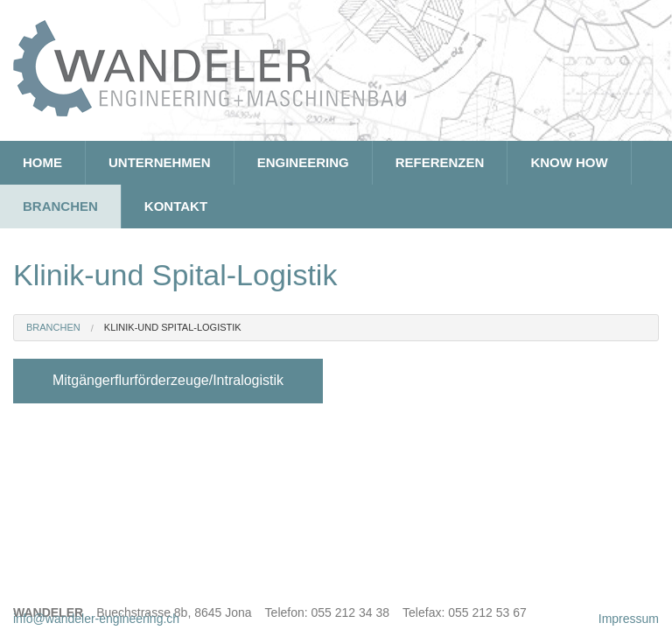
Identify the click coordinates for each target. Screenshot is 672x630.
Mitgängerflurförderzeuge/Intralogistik (168, 380)
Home (42, 162)
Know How (569, 162)
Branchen (60, 206)
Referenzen (440, 162)
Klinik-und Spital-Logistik (173, 327)
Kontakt (176, 206)
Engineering (303, 162)
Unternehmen (160, 162)
